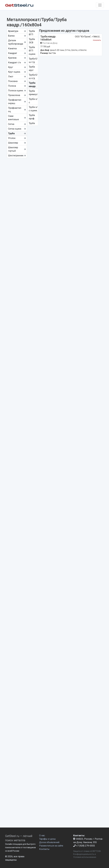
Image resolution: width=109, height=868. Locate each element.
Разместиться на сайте (51, 846)
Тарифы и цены (47, 839)
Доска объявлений (49, 842)
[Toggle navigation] (100, 5)
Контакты (44, 849)
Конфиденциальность (84, 854)
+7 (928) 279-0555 (84, 846)
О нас (42, 836)
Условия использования (85, 857)
